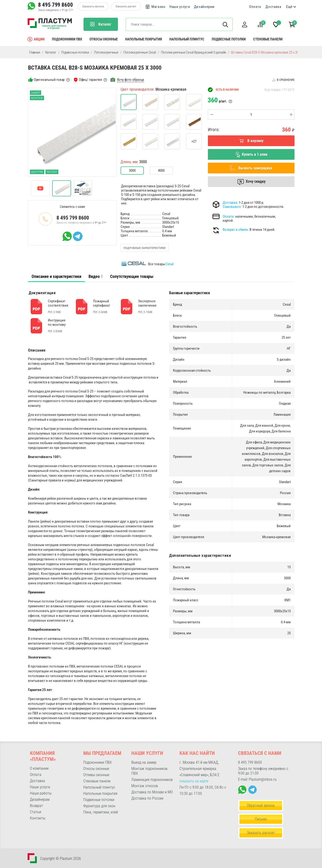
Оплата (255, 7)
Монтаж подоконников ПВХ (149, 771)
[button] (244, 25)
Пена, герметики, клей (101, 812)
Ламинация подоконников (152, 780)
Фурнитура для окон (99, 806)
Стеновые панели (268, 39)
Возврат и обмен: (236, 230)
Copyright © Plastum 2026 (61, 859)
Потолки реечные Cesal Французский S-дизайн (194, 52)
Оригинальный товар (49, 80)
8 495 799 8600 (56, 5)
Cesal (169, 264)
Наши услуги (180, 7)
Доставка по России (147, 798)
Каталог (51, 52)
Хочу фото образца (131, 80)
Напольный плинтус (187, 39)
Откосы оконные (104, 39)
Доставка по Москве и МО (152, 792)
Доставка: (230, 203)
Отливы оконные (96, 775)
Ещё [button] (289, 7)
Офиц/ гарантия (90, 80)
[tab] (56, 276)
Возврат (36, 806)
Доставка (273, 7)
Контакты (38, 818)
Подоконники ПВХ (67, 39)
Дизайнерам (204, 7)
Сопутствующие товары (132, 276)
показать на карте (194, 781)
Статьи (36, 812)
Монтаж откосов (145, 786)
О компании (39, 768)
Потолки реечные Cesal (140, 52)
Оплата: (229, 216)
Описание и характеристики (56, 276)
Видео (96, 276)
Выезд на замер (144, 762)
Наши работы (41, 793)
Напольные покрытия (144, 39)
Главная (35, 52)
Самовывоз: (232, 207)
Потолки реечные (106, 52)
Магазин (158, 7)
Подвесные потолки (229, 39)
